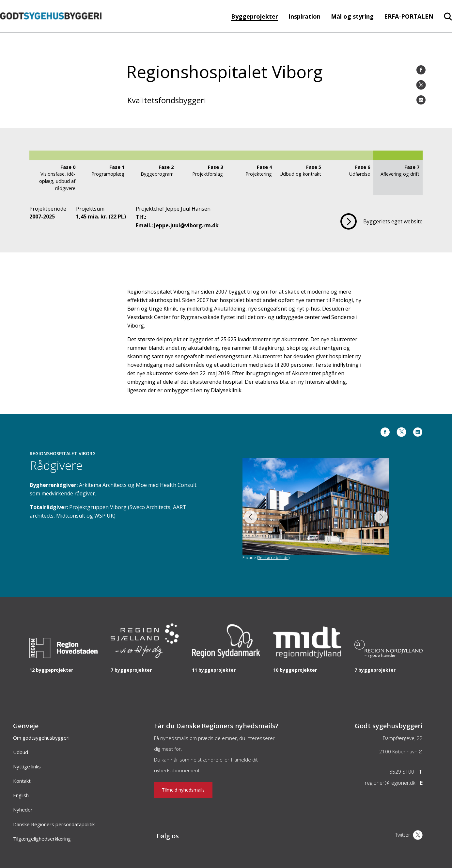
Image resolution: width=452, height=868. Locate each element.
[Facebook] (421, 70)
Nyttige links (27, 766)
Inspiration (304, 16)
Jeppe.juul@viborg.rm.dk (186, 225)
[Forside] (51, 29)
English (21, 795)
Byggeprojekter (255, 16)
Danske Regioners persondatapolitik (54, 824)
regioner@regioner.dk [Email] (390, 783)
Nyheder (23, 810)
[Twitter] (421, 85)
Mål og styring (352, 16)
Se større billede (273, 558)
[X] (409, 836)
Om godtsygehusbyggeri (41, 738)
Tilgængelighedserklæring (42, 839)
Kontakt (22, 781)
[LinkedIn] (421, 100)
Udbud (21, 752)
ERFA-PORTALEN (409, 16)
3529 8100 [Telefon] (402, 772)
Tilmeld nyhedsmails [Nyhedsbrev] (183, 790)
